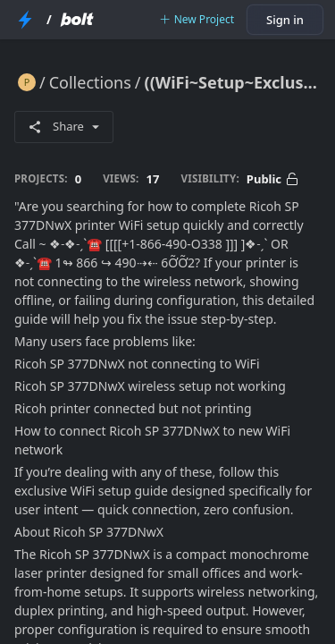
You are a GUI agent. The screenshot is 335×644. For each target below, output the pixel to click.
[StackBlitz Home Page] (25, 20)
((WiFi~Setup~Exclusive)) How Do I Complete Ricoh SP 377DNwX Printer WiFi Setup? (233, 82)
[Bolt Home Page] (77, 20)
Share (64, 126)
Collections (90, 82)
